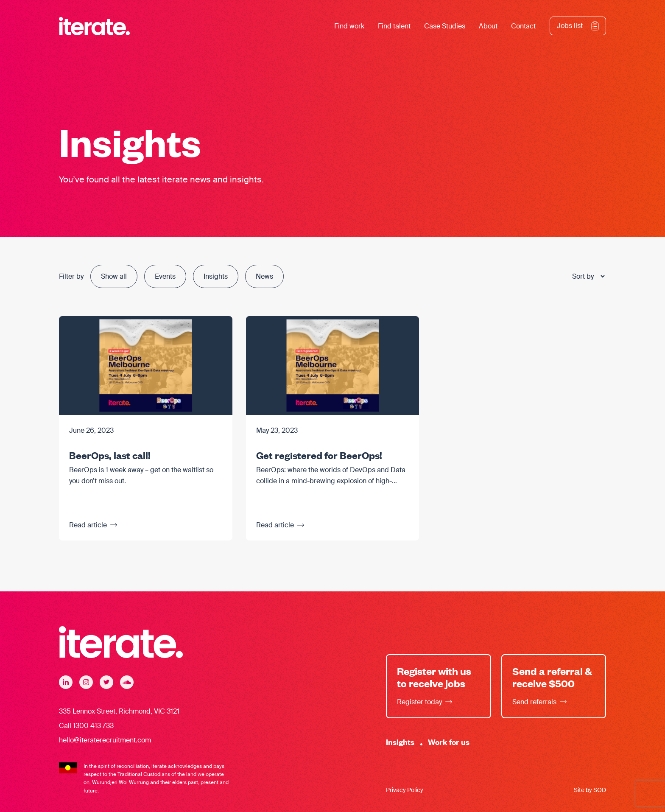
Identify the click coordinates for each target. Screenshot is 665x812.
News (264, 276)
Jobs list (570, 26)
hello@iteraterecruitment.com (105, 740)
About (488, 26)
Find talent (394, 26)
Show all (114, 276)
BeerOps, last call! (110, 455)
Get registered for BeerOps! (319, 455)
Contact (523, 26)
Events (165, 276)
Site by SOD (590, 790)
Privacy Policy (405, 790)
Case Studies (445, 26)
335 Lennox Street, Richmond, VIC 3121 (119, 711)
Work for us (449, 742)
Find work (349, 26)
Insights (216, 276)
